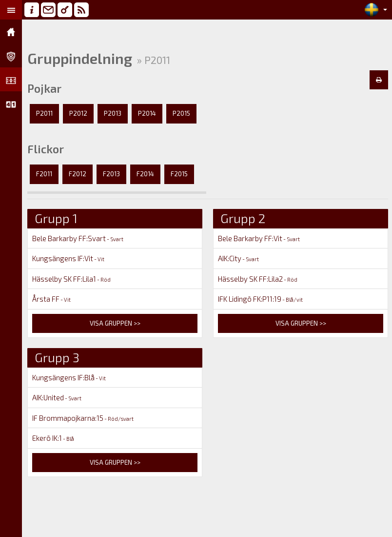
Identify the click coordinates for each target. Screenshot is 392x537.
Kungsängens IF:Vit (68, 258)
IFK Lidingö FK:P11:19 (260, 299)
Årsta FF (51, 299)
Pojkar (44, 88)
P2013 (113, 113)
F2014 (145, 174)
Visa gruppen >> (115, 323)
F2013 (111, 174)
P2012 (78, 113)
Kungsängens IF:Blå (69, 377)
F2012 (78, 174)
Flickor (46, 149)
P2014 (147, 113)
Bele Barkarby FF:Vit (259, 238)
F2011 (44, 174)
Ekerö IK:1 (53, 438)
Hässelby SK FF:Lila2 (258, 279)
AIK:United (57, 397)
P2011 (44, 113)
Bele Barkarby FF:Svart (78, 238)
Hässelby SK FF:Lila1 (71, 279)
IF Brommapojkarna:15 (83, 418)
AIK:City (238, 258)
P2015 (181, 113)
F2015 (179, 174)
